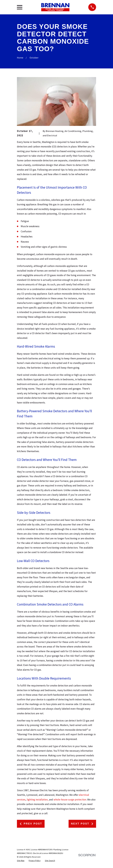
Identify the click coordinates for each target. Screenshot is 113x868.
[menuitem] (21, 861)
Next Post (82, 824)
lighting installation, (38, 800)
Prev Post (31, 824)
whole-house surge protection (70, 800)
